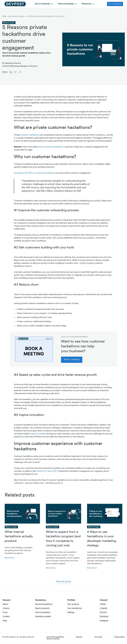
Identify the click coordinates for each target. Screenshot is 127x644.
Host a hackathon (43, 612)
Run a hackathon (115, 4)
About (5, 604)
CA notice (98, 637)
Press (5, 612)
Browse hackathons (44, 604)
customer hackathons (30, 135)
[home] (15, 4)
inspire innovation (38, 434)
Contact (6, 617)
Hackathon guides (43, 617)
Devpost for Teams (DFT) (47, 471)
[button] (43, 4)
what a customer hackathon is (51, 147)
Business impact (18, 16)
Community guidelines (55, 637)
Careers (6, 608)
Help (5, 621)
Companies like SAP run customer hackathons (34, 173)
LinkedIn (103, 608)
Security (79, 637)
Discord (103, 612)
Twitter (103, 604)
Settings (71, 612)
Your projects (73, 604)
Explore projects (42, 608)
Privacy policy (119, 637)
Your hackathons (75, 608)
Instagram (104, 621)
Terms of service (53, 639)
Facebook (104, 617)
